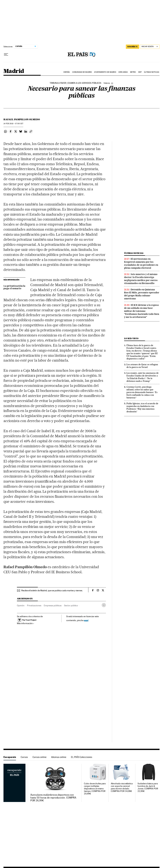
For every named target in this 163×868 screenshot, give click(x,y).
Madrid (14, 71)
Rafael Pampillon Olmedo (22, 119)
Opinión (21, 605)
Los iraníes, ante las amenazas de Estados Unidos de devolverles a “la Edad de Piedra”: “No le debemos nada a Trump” (143, 377)
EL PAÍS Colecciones (82, 757)
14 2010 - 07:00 (13, 124)
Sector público (71, 605)
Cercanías (123, 72)
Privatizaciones (34, 605)
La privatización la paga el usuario (14, 287)
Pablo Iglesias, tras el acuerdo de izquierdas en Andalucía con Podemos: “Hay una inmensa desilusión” (142, 407)
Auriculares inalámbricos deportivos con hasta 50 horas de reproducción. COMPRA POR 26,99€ (53, 798)
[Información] (112, 83)
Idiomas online (59, 757)
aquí (86, 620)
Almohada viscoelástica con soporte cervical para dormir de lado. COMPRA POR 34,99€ (122, 787)
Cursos (24, 757)
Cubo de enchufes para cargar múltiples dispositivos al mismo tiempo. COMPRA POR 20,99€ (95, 789)
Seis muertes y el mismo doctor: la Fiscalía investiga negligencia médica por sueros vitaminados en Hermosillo (141, 279)
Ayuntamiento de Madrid (105, 72)
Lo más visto (131, 338)
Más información (26, 623)
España (67, 72)
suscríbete (132, 47)
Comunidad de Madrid (82, 72)
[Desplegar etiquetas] (104, 605)
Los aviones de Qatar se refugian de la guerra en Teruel (142, 366)
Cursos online (40, 757)
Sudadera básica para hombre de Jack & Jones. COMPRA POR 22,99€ (148, 787)
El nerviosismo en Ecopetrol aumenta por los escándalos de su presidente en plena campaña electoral (141, 263)
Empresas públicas (53, 605)
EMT (140, 72)
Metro (133, 72)
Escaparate (10, 757)
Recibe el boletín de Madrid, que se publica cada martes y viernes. (52, 590)
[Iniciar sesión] (150, 47)
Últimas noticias (152, 72)
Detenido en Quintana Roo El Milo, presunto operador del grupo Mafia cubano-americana (142, 294)
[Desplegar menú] (6, 54)
